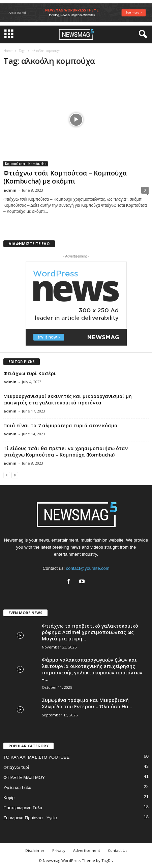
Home (8, 51)
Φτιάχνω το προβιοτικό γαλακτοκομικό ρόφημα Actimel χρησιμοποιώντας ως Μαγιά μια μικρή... (90, 632)
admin (10, 190)
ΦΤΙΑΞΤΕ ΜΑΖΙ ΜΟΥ (24, 777)
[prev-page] (7, 475)
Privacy (59, 850)
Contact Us (117, 850)
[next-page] (15, 475)
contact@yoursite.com (88, 568)
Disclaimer (35, 850)
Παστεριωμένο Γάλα (23, 808)
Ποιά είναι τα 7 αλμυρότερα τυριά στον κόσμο (60, 425)
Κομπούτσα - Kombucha (26, 164)
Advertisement (87, 850)
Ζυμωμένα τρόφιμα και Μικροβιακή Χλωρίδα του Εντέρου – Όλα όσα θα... (87, 703)
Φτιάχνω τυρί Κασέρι (30, 373)
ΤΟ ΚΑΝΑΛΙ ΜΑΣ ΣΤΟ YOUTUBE (36, 757)
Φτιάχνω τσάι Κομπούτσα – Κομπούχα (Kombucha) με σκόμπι (65, 177)
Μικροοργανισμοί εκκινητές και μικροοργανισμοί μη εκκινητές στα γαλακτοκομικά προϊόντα (68, 399)
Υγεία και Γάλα (17, 787)
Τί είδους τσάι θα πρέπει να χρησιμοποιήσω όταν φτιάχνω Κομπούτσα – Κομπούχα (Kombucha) (66, 451)
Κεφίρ (9, 798)
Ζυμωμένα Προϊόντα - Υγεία (30, 818)
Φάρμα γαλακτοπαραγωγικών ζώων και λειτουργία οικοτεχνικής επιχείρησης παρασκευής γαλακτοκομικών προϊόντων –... (92, 669)
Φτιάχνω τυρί (16, 767)
